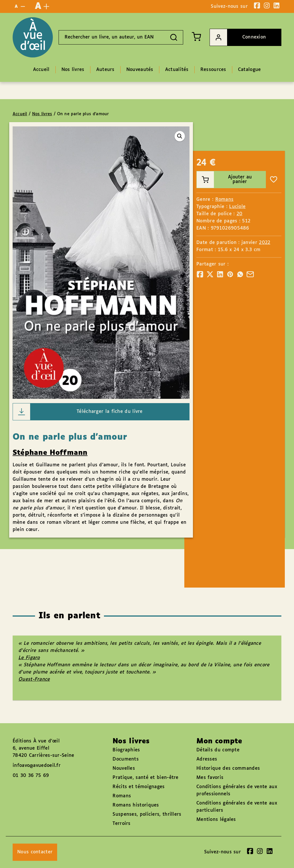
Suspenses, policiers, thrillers (147, 814)
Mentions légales (216, 820)
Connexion (238, 37)
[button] (180, 136)
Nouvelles (124, 768)
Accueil (20, 114)
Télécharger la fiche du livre (78, 412)
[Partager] (200, 274)
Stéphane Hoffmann (50, 453)
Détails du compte (218, 750)
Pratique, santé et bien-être (145, 778)
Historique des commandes (228, 768)
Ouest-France (34, 679)
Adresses (207, 759)
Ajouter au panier (224, 180)
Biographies (126, 750)
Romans (225, 200)
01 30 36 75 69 (31, 776)
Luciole (237, 207)
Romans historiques (136, 805)
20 (240, 214)
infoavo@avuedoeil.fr (37, 766)
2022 (265, 243)
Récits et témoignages (139, 787)
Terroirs (121, 824)
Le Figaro (29, 658)
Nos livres (42, 114)
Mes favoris (210, 778)
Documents (126, 759)
